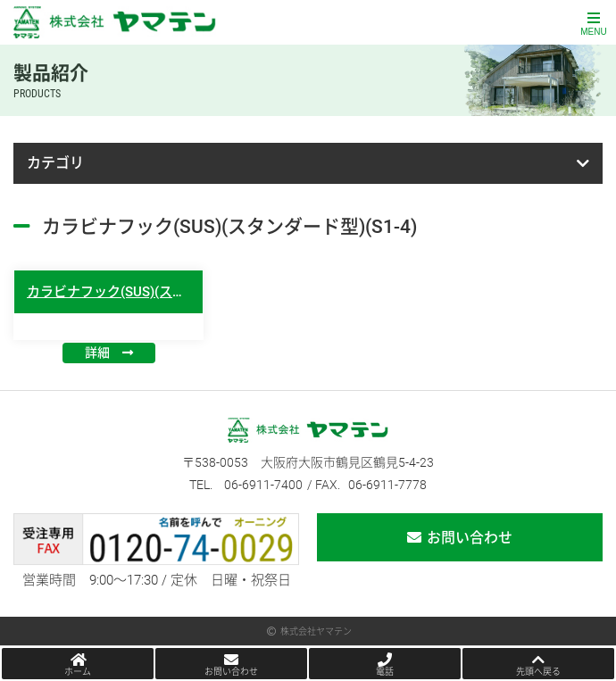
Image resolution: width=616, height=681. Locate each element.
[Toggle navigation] (594, 22)
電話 (385, 672)
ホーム (78, 672)
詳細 (97, 353)
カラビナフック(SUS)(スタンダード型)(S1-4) (161, 292)
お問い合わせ (470, 538)
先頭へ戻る (538, 672)
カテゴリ (55, 163)
